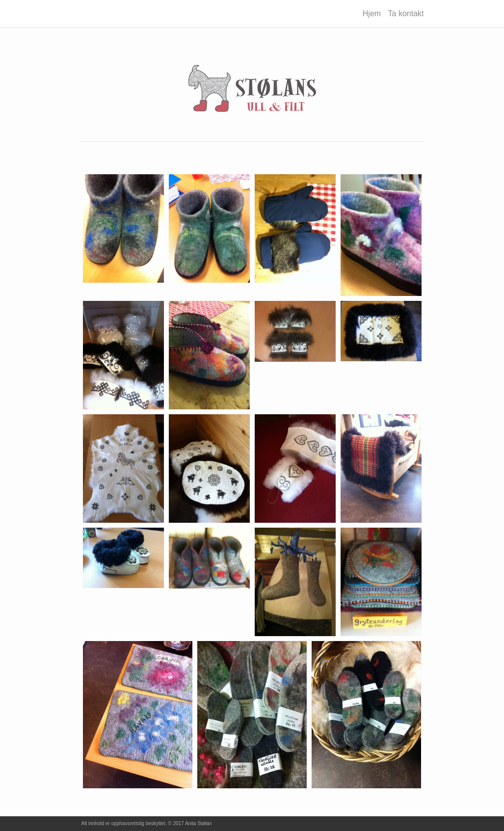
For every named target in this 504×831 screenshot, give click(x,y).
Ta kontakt (406, 13)
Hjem (372, 13)
